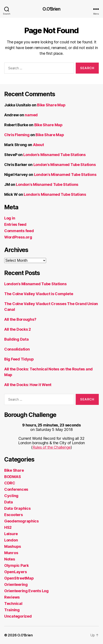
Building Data (16, 339)
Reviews (12, 597)
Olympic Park (16, 565)
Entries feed (15, 224)
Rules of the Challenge (52, 447)
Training (12, 610)
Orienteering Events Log (26, 591)
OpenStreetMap (19, 578)
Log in (10, 218)
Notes (10, 559)
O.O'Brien (51, 9)
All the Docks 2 (18, 329)
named (31, 115)
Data (9, 502)
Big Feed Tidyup (19, 359)
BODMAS (12, 477)
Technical (13, 604)
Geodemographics (21, 521)
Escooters (14, 515)
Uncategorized (18, 616)
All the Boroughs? (20, 319)
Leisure (11, 534)
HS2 (8, 527)
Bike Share (14, 470)
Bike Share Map (51, 105)
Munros (11, 553)
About (38, 145)
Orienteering (16, 584)
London (11, 540)
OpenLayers (15, 572)
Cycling (11, 496)
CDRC (10, 483)
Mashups (13, 546)
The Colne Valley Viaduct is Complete (39, 294)
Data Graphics (17, 508)
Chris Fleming (17, 135)
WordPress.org (18, 237)
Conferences (16, 489)
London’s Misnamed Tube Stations (54, 155)
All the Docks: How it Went (28, 385)
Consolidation (17, 349)
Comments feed (19, 231)
